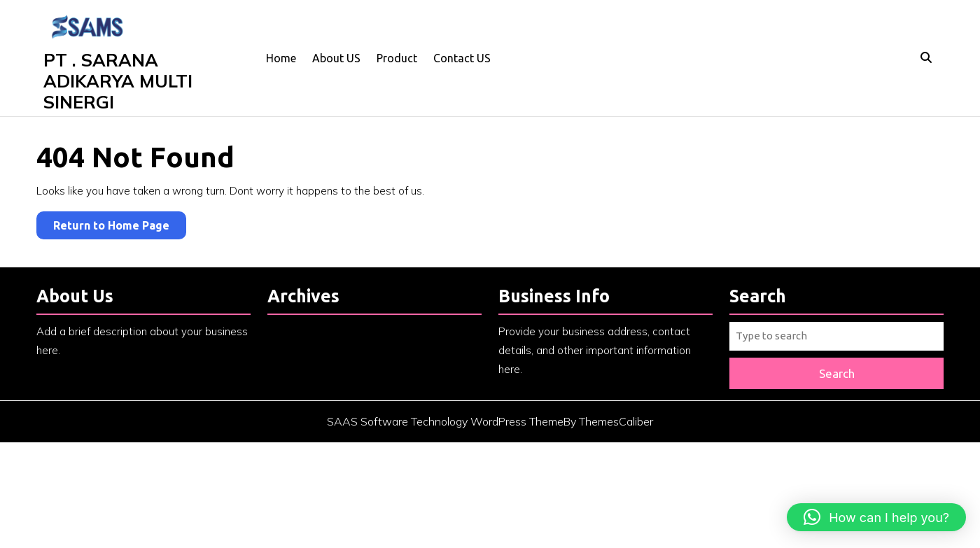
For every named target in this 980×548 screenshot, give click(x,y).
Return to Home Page (120, 228)
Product (397, 58)
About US (336, 58)
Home (281, 58)
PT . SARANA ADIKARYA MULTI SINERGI (118, 81)
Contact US (462, 58)
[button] (876, 517)
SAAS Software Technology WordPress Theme (445, 428)
